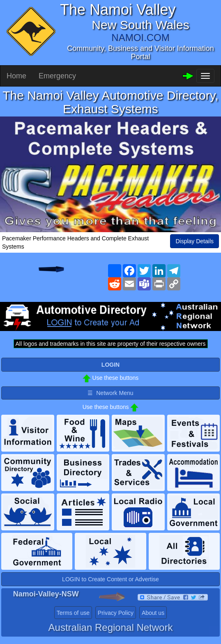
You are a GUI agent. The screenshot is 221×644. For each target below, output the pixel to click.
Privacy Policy (116, 613)
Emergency (57, 76)
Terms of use (73, 613)
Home (16, 76)
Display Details (195, 241)
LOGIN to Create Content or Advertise (110, 579)
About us (153, 613)
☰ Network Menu (110, 393)
